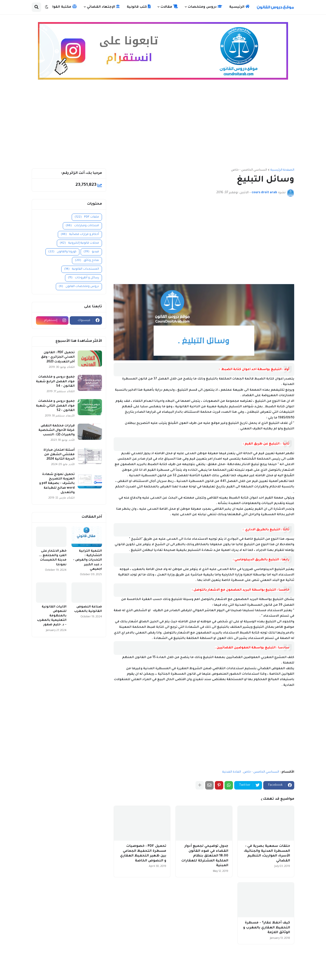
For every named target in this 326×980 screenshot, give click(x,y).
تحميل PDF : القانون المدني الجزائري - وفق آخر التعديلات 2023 (58, 357)
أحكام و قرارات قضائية (80, 235)
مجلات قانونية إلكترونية (79, 243)
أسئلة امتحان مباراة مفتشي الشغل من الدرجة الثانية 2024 (59, 455)
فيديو (91, 252)
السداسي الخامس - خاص (249, 170)
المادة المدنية (232, 772)
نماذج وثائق (87, 261)
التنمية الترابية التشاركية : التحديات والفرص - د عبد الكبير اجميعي (87, 560)
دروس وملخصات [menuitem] (205, 7)
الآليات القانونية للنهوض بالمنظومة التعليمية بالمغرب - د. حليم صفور (52, 616)
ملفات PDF (87, 217)
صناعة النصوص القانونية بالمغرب (88, 609)
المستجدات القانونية (82, 269)
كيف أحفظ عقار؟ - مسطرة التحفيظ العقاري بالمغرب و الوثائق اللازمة (267, 928)
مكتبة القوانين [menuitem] (62, 7)
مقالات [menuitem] (169, 7)
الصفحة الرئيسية (282, 170)
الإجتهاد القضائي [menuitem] (103, 7)
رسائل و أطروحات (83, 278)
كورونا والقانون (62, 252)
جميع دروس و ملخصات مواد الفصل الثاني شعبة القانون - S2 (55, 406)
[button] (47, 7)
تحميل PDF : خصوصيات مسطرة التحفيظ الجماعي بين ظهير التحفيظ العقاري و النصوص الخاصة (143, 854)
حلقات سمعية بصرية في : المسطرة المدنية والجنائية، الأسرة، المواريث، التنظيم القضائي (267, 854)
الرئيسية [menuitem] (239, 7)
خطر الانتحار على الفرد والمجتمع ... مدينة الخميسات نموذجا (53, 558)
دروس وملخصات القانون (79, 287)
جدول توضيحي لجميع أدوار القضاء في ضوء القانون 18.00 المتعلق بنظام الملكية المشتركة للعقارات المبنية (205, 856)
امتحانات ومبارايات (82, 226)
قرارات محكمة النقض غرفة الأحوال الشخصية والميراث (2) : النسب (57, 430)
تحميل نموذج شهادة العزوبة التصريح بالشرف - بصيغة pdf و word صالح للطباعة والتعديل (57, 484)
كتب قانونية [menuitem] (139, 7)
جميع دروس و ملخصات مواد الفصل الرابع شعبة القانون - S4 (55, 381)
